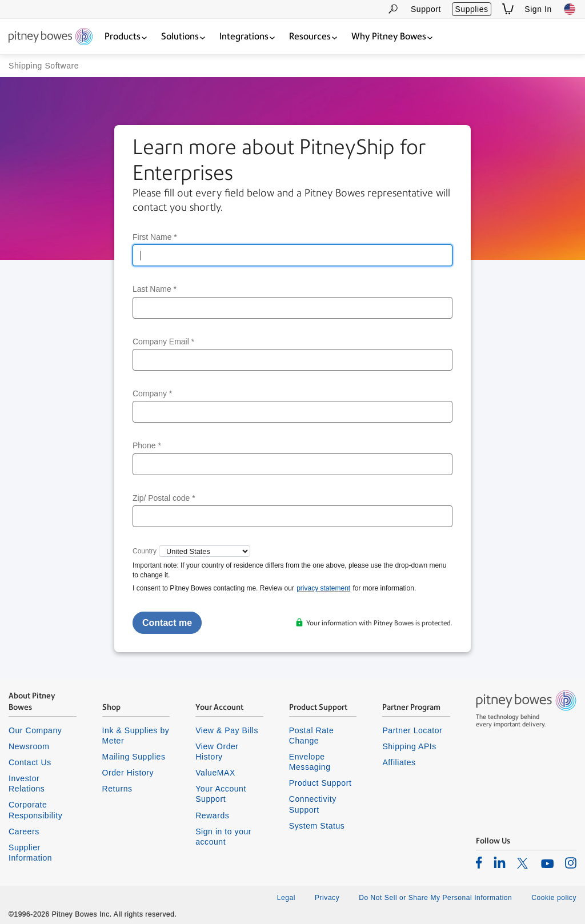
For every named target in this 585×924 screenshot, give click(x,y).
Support (426, 9)
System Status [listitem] (317, 826)
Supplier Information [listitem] (30, 853)
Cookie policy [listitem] (554, 898)
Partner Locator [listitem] (412, 730)
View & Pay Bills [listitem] (227, 730)
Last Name (155, 289)
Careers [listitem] (24, 831)
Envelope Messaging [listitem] (310, 762)
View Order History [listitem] (217, 752)
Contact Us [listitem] (30, 762)
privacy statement (323, 588)
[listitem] (479, 862)
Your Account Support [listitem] (221, 794)
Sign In (538, 9)
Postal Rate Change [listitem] (312, 736)
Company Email (163, 342)
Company (152, 393)
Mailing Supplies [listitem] (134, 757)
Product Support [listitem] (320, 783)
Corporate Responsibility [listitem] (35, 810)
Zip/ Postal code (164, 498)
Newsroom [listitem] (29, 746)
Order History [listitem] (128, 773)
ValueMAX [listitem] (215, 773)
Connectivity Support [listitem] (313, 804)
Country (145, 551)
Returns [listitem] (117, 789)
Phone (147, 445)
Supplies (471, 9)
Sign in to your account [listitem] (223, 837)
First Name (155, 237)
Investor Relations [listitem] (27, 784)
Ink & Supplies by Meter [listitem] (136, 736)
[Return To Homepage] (51, 37)
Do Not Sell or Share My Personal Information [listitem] (435, 898)
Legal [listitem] (286, 898)
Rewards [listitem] (212, 815)
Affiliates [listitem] (399, 762)
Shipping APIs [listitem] (409, 746)
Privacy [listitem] (327, 898)
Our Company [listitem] (35, 730)
